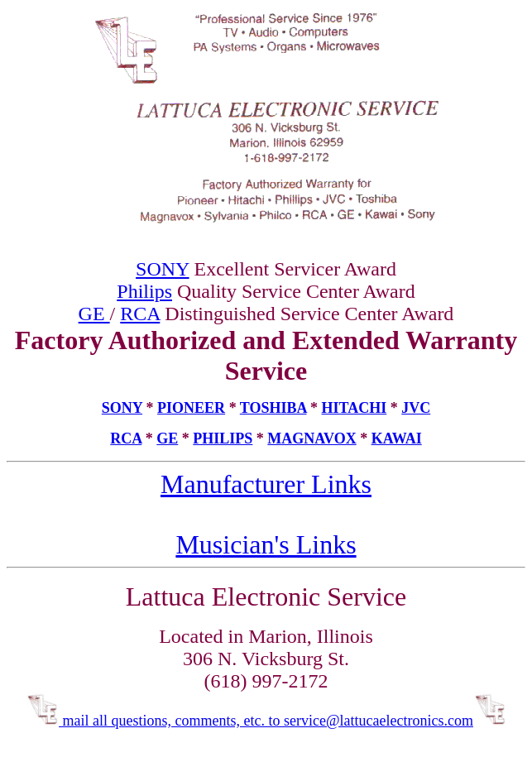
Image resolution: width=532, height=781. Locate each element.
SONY (162, 269)
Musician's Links (266, 544)
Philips (144, 291)
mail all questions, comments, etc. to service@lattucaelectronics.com (266, 721)
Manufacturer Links (266, 484)
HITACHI (355, 408)
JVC (416, 408)
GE (94, 314)
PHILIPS (223, 438)
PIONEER (191, 408)
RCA (140, 314)
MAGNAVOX (312, 438)
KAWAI (397, 438)
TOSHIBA (273, 408)
